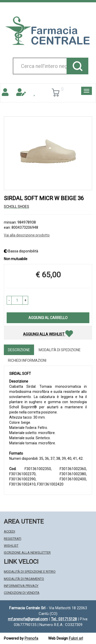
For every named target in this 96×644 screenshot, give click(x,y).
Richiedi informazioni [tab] (27, 360)
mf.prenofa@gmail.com (28, 619)
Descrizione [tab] (19, 350)
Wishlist (11, 546)
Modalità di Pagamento (24, 579)
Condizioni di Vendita (22, 593)
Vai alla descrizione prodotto (27, 235)
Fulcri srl (76, 638)
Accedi (9, 531)
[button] (9, 300)
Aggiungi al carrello (48, 318)
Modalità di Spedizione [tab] (60, 350)
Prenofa (31, 638)
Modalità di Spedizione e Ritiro (30, 572)
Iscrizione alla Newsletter (27, 553)
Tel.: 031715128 (64, 619)
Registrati (13, 539)
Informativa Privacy (21, 586)
